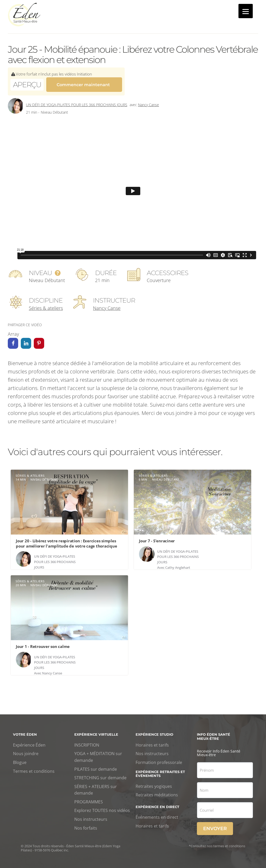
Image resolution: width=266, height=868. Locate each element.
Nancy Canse (148, 102)
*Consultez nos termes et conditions (217, 844)
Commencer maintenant (83, 84)
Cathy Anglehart (178, 565)
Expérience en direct (157, 804)
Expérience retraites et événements (160, 771)
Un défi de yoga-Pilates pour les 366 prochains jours (77, 102)
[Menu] (246, 11)
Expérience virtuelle (96, 732)
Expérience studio (154, 732)
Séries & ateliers (46, 306)
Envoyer (215, 826)
